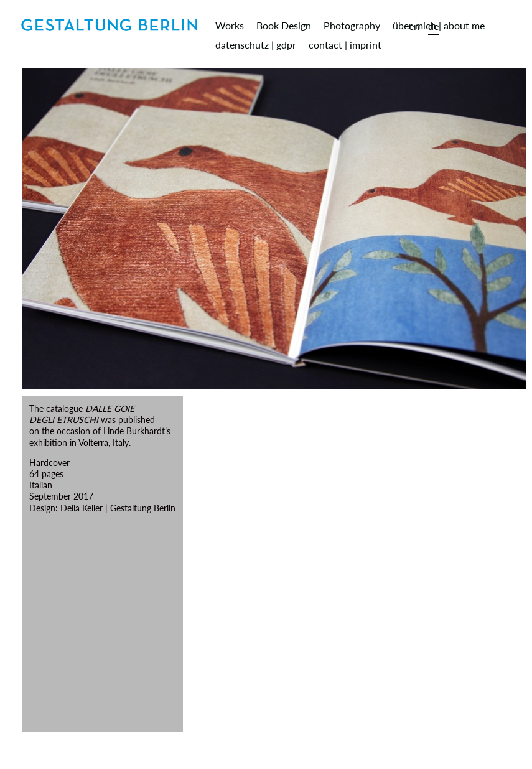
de (433, 26)
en (414, 26)
